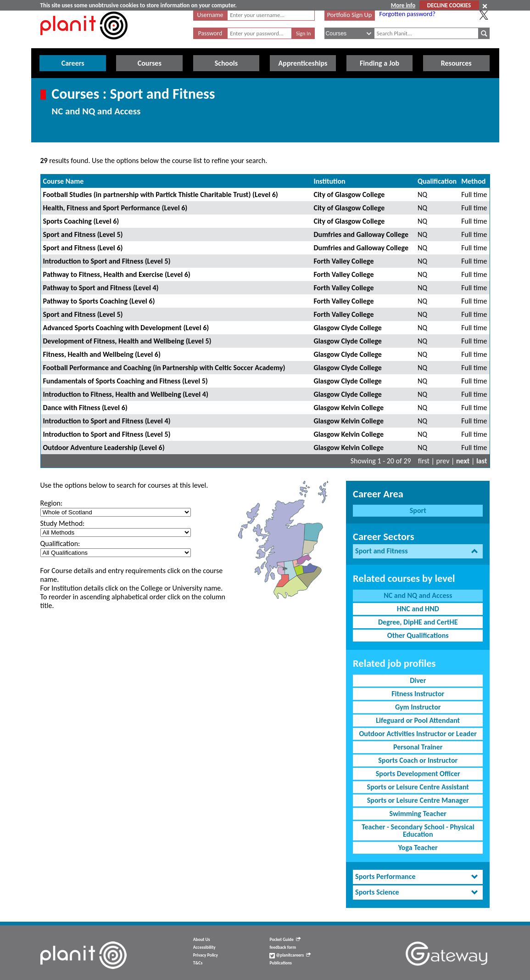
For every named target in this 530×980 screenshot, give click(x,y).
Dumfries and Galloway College (361, 234)
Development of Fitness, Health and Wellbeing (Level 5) (127, 341)
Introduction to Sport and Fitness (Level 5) (107, 261)
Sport (418, 510)
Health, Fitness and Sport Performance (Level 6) (115, 208)
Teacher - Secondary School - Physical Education (418, 831)
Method (473, 181)
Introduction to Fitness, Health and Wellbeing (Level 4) (126, 394)
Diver (418, 680)
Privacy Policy (206, 955)
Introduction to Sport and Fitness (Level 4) (107, 421)
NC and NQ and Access (418, 595)
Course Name (64, 181)
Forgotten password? (407, 14)
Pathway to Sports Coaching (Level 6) (99, 301)
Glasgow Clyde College (347, 328)
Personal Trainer (418, 747)
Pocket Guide (285, 940)
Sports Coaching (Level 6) (81, 221)
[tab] (418, 551)
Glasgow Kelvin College (349, 408)
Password (210, 33)
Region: (52, 503)
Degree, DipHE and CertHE (418, 622)
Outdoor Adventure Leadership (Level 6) (104, 448)
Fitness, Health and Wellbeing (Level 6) (102, 354)
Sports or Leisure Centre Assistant (418, 787)
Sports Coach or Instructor (418, 760)
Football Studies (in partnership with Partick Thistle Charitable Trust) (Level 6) (161, 194)
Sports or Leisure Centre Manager (418, 800)
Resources (456, 63)
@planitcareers (290, 955)
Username (210, 15)
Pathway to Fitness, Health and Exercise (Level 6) (117, 274)
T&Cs (198, 963)
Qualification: (60, 544)
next (463, 461)
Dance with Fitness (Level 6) (85, 408)
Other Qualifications (418, 635)
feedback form (283, 947)
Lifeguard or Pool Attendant (418, 720)
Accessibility (204, 947)
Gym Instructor (418, 707)
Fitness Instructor (418, 694)
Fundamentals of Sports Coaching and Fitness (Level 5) (126, 381)
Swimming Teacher (418, 814)
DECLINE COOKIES (449, 5)
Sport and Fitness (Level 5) (83, 234)
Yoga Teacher (418, 848)
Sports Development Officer (418, 774)
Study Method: (63, 523)
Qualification (437, 181)
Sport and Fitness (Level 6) (83, 248)
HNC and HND (418, 609)
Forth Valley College (343, 261)
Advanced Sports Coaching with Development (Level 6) (126, 328)
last (482, 461)
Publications (280, 963)
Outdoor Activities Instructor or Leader (418, 734)
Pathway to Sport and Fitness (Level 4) (101, 288)
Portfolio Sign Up (350, 15)
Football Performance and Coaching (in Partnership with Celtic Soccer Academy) (164, 368)
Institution (329, 181)
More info (403, 5)
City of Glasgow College (349, 194)
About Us (202, 940)
